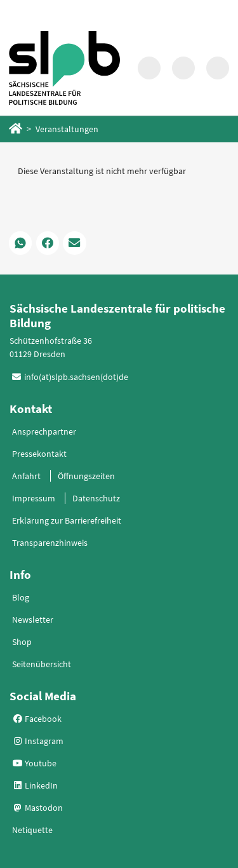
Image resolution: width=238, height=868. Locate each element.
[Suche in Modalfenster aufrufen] (149, 68)
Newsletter (33, 620)
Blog (21, 597)
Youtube (35, 763)
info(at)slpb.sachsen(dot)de (76, 377)
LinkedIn (35, 785)
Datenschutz (96, 498)
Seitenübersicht (42, 664)
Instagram (38, 741)
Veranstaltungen (67, 129)
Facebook (37, 719)
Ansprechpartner (44, 431)
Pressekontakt (39, 454)
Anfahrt (26, 476)
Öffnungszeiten (86, 476)
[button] (20, 243)
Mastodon (38, 808)
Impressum (34, 498)
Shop (22, 642)
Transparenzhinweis (50, 543)
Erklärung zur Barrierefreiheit (67, 520)
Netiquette (32, 830)
